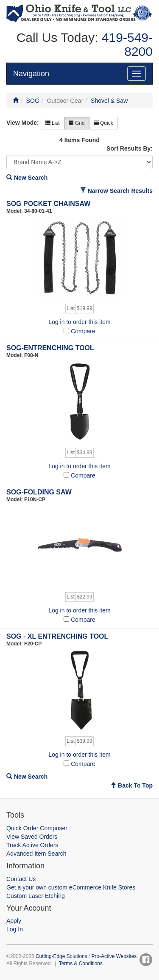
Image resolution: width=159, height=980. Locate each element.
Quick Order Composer (37, 828)
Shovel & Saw (109, 101)
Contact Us (21, 879)
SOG (33, 101)
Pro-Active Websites (114, 956)
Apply (14, 921)
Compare (83, 331)
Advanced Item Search (36, 854)
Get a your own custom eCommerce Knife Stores (71, 887)
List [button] (53, 123)
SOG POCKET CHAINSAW (48, 204)
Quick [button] (103, 123)
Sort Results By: (130, 148)
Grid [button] (77, 123)
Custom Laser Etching (36, 896)
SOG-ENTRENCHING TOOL (50, 348)
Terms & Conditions (81, 964)
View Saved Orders (32, 837)
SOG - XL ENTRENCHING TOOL (57, 636)
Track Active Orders (32, 845)
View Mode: (23, 123)
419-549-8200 (126, 44)
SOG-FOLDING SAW (39, 492)
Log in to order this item (79, 322)
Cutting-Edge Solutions (61, 956)
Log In (15, 929)
